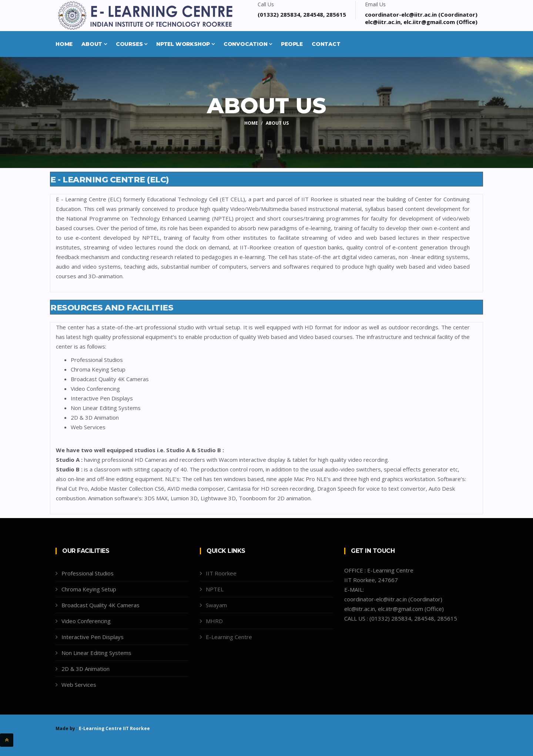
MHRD (214, 621)
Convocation (248, 44)
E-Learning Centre (229, 637)
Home (64, 44)
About (94, 44)
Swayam (216, 605)
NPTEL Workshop (185, 44)
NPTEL (215, 589)
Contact (326, 44)
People (292, 44)
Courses (132, 44)
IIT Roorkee (221, 573)
